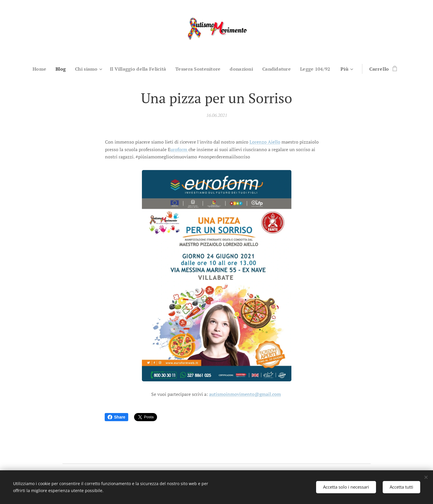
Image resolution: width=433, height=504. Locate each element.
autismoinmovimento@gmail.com (245, 394)
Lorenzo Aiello (265, 142)
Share (116, 417)
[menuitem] (35, 69)
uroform (179, 149)
